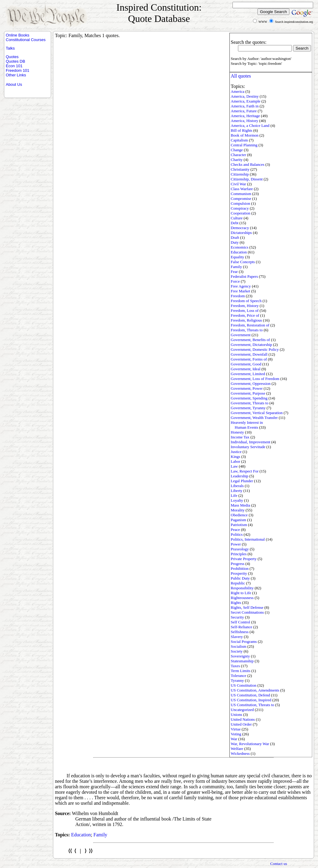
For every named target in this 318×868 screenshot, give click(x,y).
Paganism (238, 520)
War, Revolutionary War (250, 744)
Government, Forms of (249, 359)
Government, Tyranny (248, 408)
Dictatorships (241, 233)
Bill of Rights (241, 130)
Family (236, 267)
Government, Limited (248, 374)
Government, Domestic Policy (255, 349)
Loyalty (237, 500)
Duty (235, 242)
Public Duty (240, 578)
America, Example (245, 101)
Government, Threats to (250, 403)
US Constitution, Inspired (251, 700)
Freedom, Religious (246, 320)
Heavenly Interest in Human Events (247, 425)
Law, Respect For (245, 471)
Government (241, 335)
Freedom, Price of (245, 315)
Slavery (237, 637)
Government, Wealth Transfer (254, 418)
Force (235, 281)
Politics (237, 534)
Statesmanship (242, 661)
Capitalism (239, 140)
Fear (234, 272)
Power (236, 544)
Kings (235, 457)
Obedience (239, 515)
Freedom (238, 296)
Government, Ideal (245, 369)
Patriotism (239, 525)
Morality (238, 510)
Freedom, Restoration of (250, 325)
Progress (238, 564)
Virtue (236, 729)
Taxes (235, 666)
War (234, 739)
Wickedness (240, 753)
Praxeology (240, 549)
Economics (239, 247)
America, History (244, 121)
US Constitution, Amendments (255, 690)
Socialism (238, 646)
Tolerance (238, 676)
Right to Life (241, 593)
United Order (241, 724)
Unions (236, 715)
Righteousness (242, 598)
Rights (236, 603)
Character (238, 155)
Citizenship (240, 174)
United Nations (243, 719)
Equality (237, 257)
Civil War (238, 184)
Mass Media (240, 505)
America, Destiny (245, 96)
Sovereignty (240, 656)
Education (239, 252)
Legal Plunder (242, 481)
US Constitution (243, 685)
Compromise (241, 199)
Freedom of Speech (246, 301)
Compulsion (240, 203)
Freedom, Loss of (245, 310)
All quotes (241, 76)
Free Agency (241, 286)
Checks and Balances (247, 164)
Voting (236, 734)
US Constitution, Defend (250, 695)
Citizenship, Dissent (247, 179)
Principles (239, 554)
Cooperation (240, 213)
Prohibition (240, 568)
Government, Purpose (248, 393)
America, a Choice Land (250, 125)
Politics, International (248, 539)
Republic (238, 583)
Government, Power (247, 388)
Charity (237, 160)
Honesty (237, 432)
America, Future (244, 111)
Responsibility (242, 588)
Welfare (237, 749)
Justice (236, 452)
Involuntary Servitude (248, 447)
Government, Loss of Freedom (255, 379)
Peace (235, 530)
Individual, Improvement (250, 442)
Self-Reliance (241, 627)
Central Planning (244, 145)
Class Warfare (242, 189)
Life (234, 495)
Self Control (240, 622)
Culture (237, 218)
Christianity (240, 169)
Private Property (244, 559)
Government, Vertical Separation (257, 413)
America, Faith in (245, 106)
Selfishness (240, 632)
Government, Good (246, 364)
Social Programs (244, 641)
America (238, 91)
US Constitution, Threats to (252, 705)
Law (234, 466)
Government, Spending (249, 398)
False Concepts (243, 262)
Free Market (240, 291)
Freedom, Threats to (247, 330)
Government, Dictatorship (251, 345)
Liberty (236, 491)
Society (237, 651)
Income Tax (240, 437)
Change (237, 150)
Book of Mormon (245, 135)
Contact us (279, 864)
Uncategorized (242, 710)
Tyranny (237, 680)
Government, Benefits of (250, 340)
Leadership (239, 476)
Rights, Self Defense (247, 607)
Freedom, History (245, 306)
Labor (235, 461)
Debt (234, 223)
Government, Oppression (251, 383)
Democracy (240, 228)
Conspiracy (240, 208)
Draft (235, 237)
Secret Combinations (247, 612)
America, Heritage (245, 116)
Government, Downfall (249, 354)
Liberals (237, 486)
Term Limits (240, 671)
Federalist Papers (244, 276)
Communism (241, 194)
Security (237, 617)
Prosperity (239, 573)
